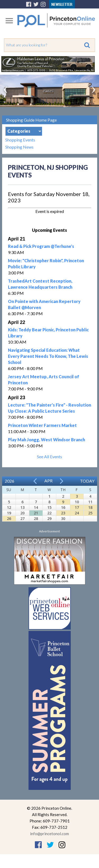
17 (77, 507)
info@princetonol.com (49, 834)
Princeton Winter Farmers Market (42, 425)
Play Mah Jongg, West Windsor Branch (46, 440)
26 (9, 518)
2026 (10, 481)
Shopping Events (20, 140)
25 (90, 513)
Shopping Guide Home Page (31, 120)
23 (63, 513)
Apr (48, 481)
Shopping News (19, 147)
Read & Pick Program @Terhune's (41, 246)
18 (90, 507)
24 (77, 513)
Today (87, 481)
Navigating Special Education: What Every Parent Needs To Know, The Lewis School (48, 356)
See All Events (49, 457)
